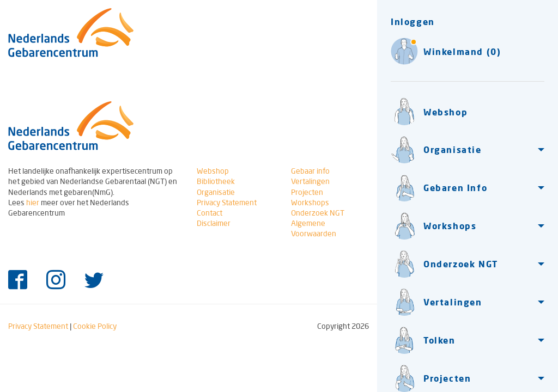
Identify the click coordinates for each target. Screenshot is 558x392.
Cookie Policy (95, 326)
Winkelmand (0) (446, 51)
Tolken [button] (423, 340)
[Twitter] (94, 281)
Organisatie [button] (436, 150)
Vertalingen (310, 181)
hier (33, 203)
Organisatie (216, 192)
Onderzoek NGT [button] (444, 264)
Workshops (310, 203)
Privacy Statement (227, 203)
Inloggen (413, 22)
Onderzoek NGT (318, 213)
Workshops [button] (433, 226)
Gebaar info (310, 171)
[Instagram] (56, 281)
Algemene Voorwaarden (314, 228)
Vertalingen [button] (436, 302)
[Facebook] (18, 281)
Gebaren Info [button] (439, 188)
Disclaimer (214, 223)
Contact (210, 213)
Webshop (429, 112)
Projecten (307, 192)
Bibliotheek (216, 181)
